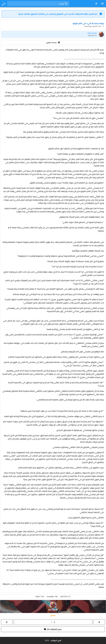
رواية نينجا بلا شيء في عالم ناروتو (88, 23)
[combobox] (38, 4)
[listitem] (53, 34)
